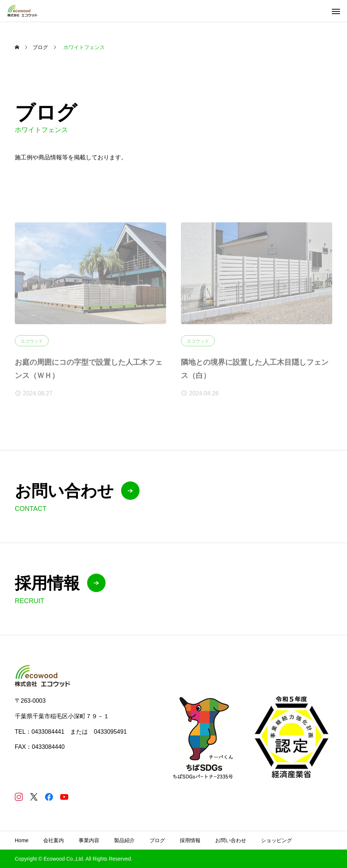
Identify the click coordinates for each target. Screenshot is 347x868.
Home (22, 840)
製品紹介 (124, 840)
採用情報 (190, 840)
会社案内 (54, 840)
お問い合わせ (231, 840)
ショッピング (276, 840)
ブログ (157, 840)
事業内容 (89, 840)
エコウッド (32, 344)
